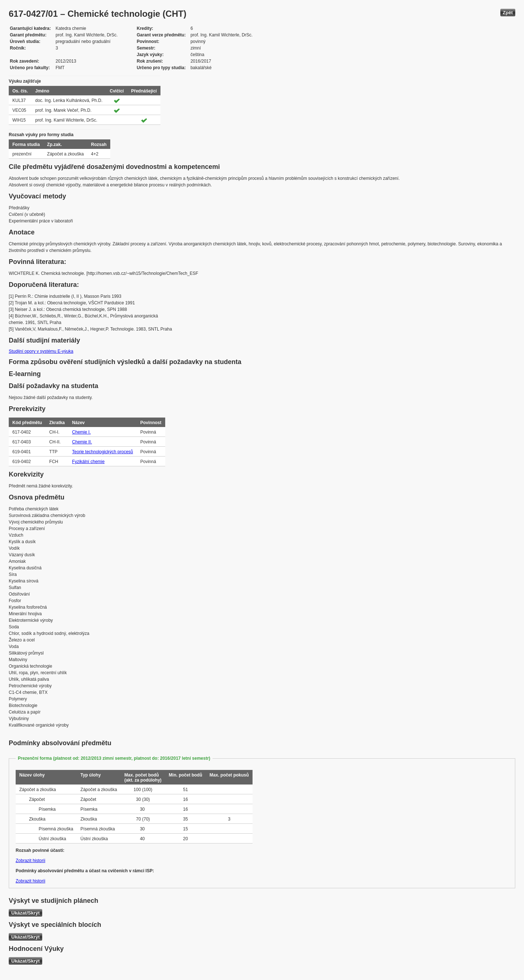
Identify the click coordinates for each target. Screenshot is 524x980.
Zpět (508, 13)
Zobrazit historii (30, 861)
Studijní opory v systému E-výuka (41, 351)
